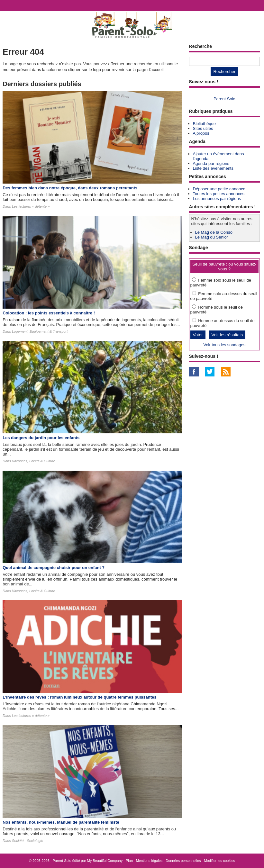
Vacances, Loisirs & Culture (34, 461)
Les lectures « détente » (31, 206)
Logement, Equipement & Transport (40, 331)
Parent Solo (224, 99)
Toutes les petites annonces (219, 194)
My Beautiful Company (105, 861)
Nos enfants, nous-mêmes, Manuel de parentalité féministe (61, 822)
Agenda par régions (211, 163)
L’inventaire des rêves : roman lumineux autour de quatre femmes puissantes (79, 697)
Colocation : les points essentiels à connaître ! (49, 313)
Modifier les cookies (219, 861)
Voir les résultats (227, 335)
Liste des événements (213, 168)
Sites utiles (203, 128)
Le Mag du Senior (212, 237)
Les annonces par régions (217, 199)
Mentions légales (149, 861)
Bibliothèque (205, 124)
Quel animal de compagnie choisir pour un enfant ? (54, 568)
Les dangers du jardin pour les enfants (41, 438)
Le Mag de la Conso (214, 232)
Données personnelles (183, 861)
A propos (201, 133)
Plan (129, 861)
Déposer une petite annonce (219, 189)
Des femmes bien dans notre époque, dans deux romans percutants (70, 188)
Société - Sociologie (27, 841)
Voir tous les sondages (224, 345)
